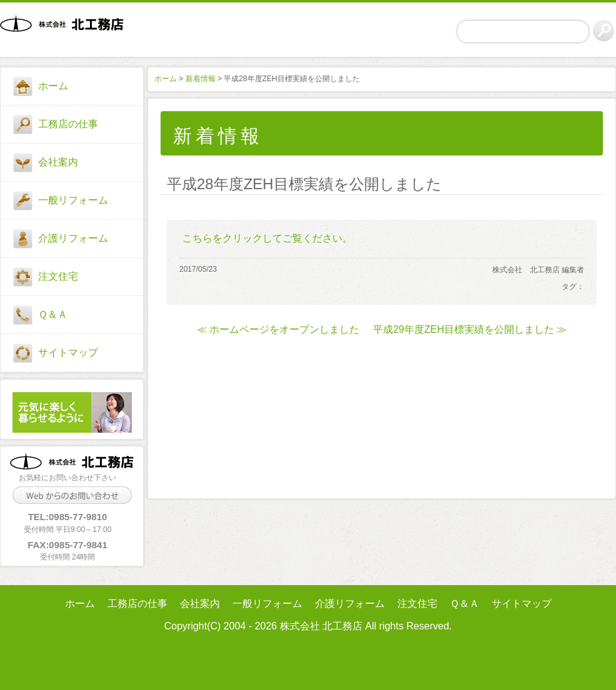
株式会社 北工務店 (67, 32)
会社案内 (58, 162)
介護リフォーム (73, 238)
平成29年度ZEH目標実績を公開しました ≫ (470, 329)
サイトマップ (68, 352)
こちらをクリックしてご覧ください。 (267, 238)
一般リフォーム (73, 200)
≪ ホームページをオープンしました (278, 329)
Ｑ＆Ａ (53, 314)
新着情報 (201, 79)
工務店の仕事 (68, 124)
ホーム (53, 86)
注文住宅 (58, 276)
